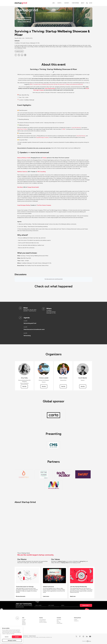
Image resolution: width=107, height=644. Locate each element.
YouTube (59, 622)
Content (67, 3)
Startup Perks (75, 3)
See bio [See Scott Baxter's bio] (83, 386)
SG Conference (43, 620)
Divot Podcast (59, 623)
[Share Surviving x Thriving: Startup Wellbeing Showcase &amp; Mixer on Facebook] (16, 55)
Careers (76, 620)
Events (59, 3)
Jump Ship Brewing (50, 88)
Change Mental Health (33, 187)
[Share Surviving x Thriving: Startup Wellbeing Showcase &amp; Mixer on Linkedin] (22, 55)
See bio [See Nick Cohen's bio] (63, 386)
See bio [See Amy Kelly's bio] (24, 386)
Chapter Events (42, 621)
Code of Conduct (32, 636)
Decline (7, 637)
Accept (17, 637)
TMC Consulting (41, 172)
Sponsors (24, 623)
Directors (24, 625)
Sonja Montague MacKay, (24, 205)
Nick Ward (20, 187)
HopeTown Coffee (22, 129)
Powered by (87, 641)
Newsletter (59, 620)
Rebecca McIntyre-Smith (24, 158)
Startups (24, 622)
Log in (91, 3)
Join (53, 3)
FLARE (63, 129)
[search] (87, 3)
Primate (44, 158)
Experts (24, 621)
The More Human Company (44, 205)
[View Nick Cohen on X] (63, 375)
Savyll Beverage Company (42, 137)
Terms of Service (25, 636)
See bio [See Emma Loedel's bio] (44, 386)
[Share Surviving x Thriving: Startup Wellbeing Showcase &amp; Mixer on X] (19, 55)
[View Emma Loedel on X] (44, 375)
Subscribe (85, 605)
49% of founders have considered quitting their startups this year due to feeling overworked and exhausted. (56, 84)
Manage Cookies (12, 640)
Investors (24, 620)
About (83, 3)
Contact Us (76, 621)
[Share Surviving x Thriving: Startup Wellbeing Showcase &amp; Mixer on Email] (25, 55)
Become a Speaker (43, 622)
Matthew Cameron (22, 172)
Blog (58, 621)
